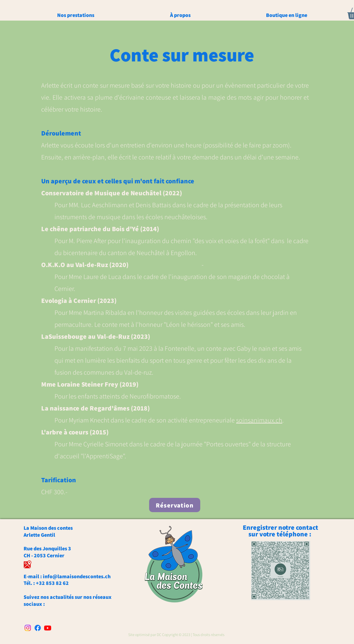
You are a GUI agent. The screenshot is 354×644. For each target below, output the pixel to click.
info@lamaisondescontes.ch (77, 576)
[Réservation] (175, 505)
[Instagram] (28, 628)
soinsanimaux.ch (259, 420)
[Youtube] (48, 628)
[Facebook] (38, 628)
